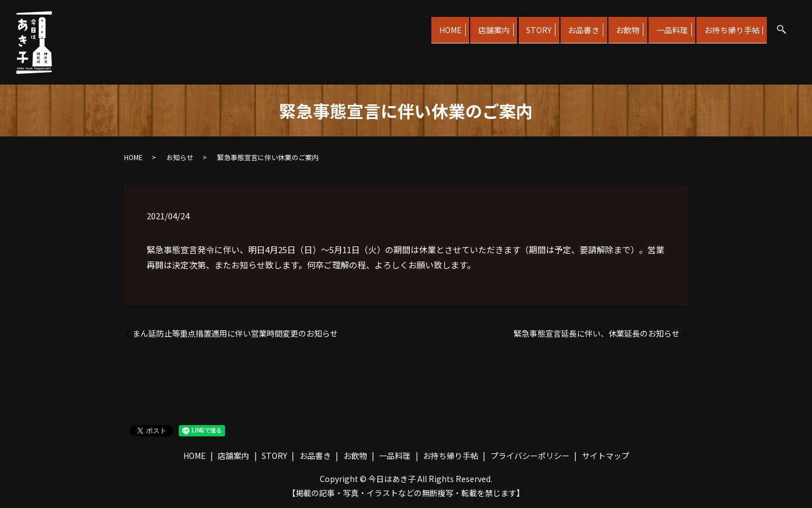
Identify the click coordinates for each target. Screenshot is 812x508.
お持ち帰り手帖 (729, 25)
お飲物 (614, 25)
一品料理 (664, 25)
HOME (414, 25)
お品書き (564, 25)
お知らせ (180, 157)
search (782, 26)
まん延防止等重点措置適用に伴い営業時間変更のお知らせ (235, 333)
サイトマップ (606, 456)
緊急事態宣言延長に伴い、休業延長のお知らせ (597, 333)
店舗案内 (463, 25)
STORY (513, 25)
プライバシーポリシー (530, 456)
